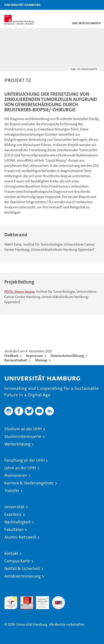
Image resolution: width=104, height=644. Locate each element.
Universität (14, 507)
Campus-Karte (17, 561)
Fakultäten (14, 530)
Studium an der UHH (23, 429)
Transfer (12, 491)
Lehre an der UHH (20, 468)
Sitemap (41, 360)
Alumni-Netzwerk (20, 537)
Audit (24, 598)
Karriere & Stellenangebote (29, 483)
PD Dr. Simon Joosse (19, 292)
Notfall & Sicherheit (22, 569)
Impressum (35, 356)
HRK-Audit (40, 601)
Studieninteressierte (23, 436)
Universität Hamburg (22, 5)
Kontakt (11, 553)
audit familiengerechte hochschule (11, 603)
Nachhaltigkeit (17, 522)
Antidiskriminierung (22, 576)
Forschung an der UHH (24, 460)
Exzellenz (13, 514)
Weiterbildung (17, 444)
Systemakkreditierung (58, 598)
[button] (87, 5)
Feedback (11, 356)
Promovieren (16, 475)
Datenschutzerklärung (67, 356)
